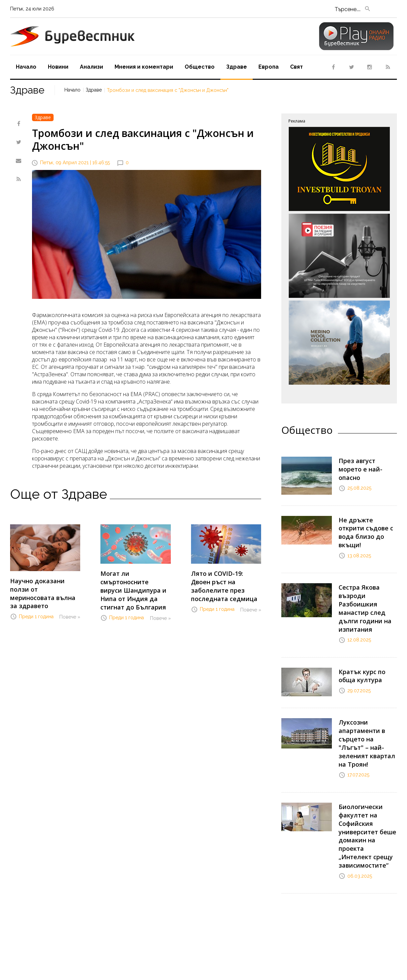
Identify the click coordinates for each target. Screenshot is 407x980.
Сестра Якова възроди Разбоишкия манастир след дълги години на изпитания (361, 591)
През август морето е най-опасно (366, 464)
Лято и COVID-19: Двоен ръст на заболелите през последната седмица (226, 580)
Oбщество (200, 67)
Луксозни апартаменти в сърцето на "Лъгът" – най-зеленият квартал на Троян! (366, 713)
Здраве (237, 67)
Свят (296, 67)
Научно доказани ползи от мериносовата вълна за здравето (43, 587)
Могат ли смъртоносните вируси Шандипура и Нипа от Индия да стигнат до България (135, 583)
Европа (269, 67)
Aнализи (91, 67)
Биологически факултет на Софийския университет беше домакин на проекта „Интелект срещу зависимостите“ (367, 789)
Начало (26, 67)
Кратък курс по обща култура (368, 653)
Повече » (70, 604)
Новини (58, 67)
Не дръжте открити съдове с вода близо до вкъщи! (367, 526)
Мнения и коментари (144, 67)
